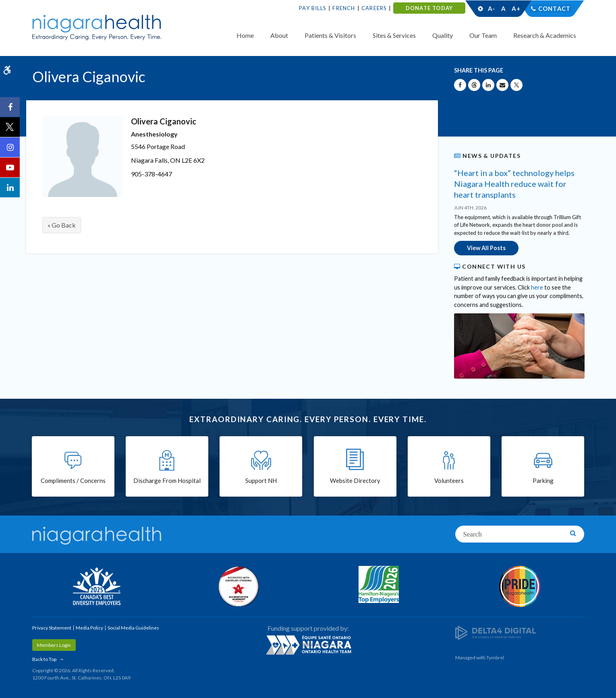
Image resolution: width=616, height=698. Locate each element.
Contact (554, 8)
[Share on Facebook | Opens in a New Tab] (460, 85)
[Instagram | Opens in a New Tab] (10, 147)
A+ (516, 8)
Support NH (261, 481)
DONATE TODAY (429, 8)
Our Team (483, 35)
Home (245, 35)
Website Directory (355, 481)
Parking (543, 481)
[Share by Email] (502, 85)
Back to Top (44, 659)
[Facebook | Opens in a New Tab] (10, 107)
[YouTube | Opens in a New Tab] (10, 168)
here (537, 287)
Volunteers (449, 481)
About (279, 35)
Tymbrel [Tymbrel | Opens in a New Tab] (495, 657)
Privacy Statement (52, 627)
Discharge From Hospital (167, 481)
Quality (443, 35)
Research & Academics (545, 35)
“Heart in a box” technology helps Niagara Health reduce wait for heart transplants (514, 184)
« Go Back (62, 225)
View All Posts (486, 248)
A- (492, 8)
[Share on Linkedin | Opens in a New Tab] (488, 85)
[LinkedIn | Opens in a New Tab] (10, 188)
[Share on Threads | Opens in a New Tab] (474, 85)
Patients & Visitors (330, 35)
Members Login (54, 645)
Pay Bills (313, 8)
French (344, 8)
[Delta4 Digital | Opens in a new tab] (496, 632)
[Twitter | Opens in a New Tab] (10, 127)
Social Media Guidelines (133, 627)
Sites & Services (394, 35)
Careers (374, 8)
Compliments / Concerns (73, 481)
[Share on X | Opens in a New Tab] (516, 85)
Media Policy (89, 627)
